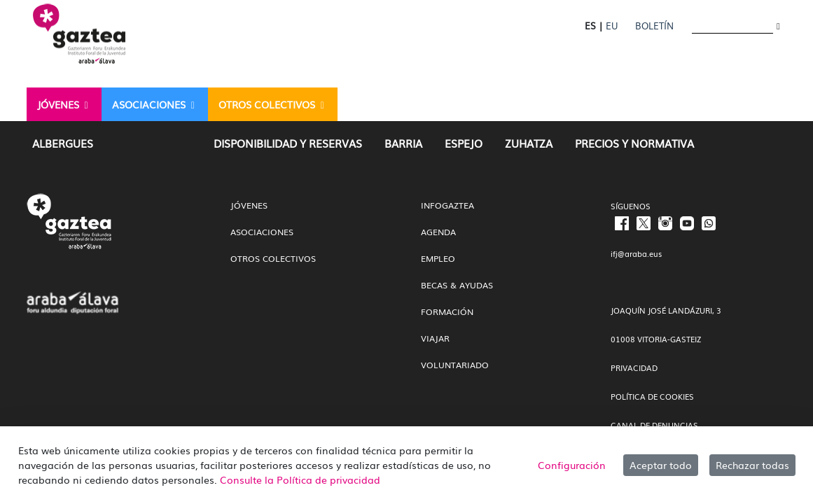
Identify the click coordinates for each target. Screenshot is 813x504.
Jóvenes (249, 205)
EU (612, 26)
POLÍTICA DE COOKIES (652, 396)
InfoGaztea (447, 205)
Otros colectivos (273, 258)
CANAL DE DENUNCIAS (654, 425)
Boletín (654, 26)
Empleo (438, 258)
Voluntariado (455, 365)
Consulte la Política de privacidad (300, 479)
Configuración (572, 465)
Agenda (438, 232)
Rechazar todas (752, 465)
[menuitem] (64, 104)
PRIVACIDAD (634, 367)
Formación (447, 311)
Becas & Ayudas (457, 285)
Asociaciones (262, 232)
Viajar (435, 338)
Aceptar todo (661, 465)
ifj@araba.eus (636, 253)
